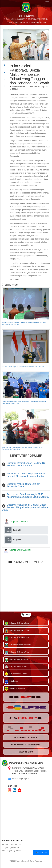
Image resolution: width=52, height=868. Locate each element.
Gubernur (30, 16)
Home (20, 16)
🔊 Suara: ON (41, 852)
